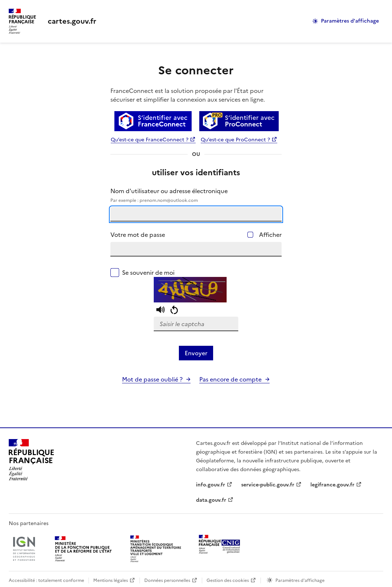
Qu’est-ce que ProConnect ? (235, 140)
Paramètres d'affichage (350, 21)
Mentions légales (111, 580)
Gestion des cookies (228, 580)
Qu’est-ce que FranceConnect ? (150, 140)
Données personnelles (167, 580)
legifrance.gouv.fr (332, 485)
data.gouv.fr (211, 500)
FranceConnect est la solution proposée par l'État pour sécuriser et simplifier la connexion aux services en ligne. (188, 95)
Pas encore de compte (230, 379)
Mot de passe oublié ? (152, 379)
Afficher (270, 235)
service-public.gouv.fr (268, 485)
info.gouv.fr (211, 485)
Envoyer (196, 353)
